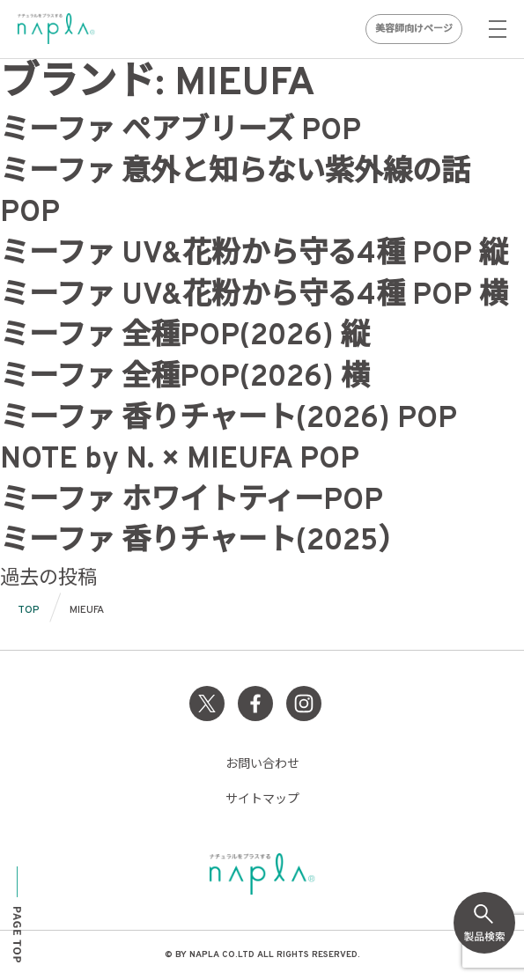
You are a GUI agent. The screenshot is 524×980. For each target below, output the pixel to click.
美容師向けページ (414, 29)
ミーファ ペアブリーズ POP (181, 132)
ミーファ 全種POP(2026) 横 (185, 379)
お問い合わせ (262, 765)
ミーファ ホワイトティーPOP (192, 502)
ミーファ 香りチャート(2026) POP (229, 420)
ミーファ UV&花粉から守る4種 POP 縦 (254, 255)
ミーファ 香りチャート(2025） (203, 542)
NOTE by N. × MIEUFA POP (180, 461)
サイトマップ (262, 800)
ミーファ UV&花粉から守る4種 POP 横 (254, 297)
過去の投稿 (48, 579)
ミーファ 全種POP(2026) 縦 (185, 337)
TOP (29, 610)
